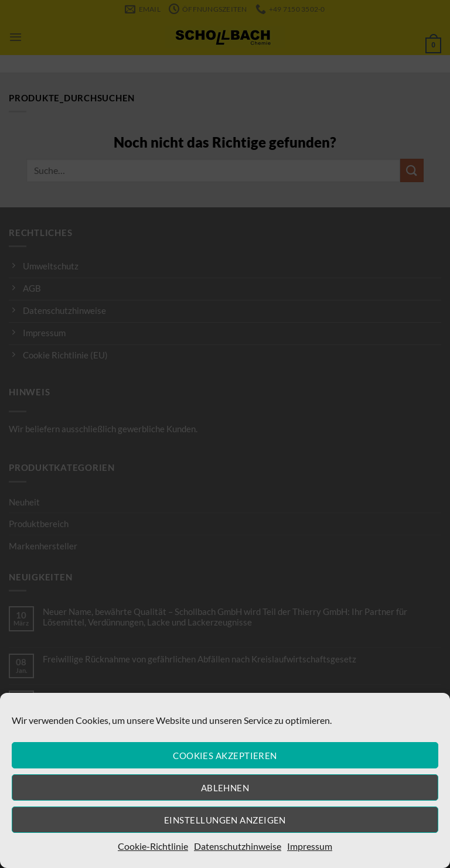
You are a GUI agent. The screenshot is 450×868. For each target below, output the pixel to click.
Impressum (310, 846)
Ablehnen (225, 788)
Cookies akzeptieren (225, 756)
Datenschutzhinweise (238, 846)
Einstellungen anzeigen (225, 820)
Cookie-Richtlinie (153, 846)
